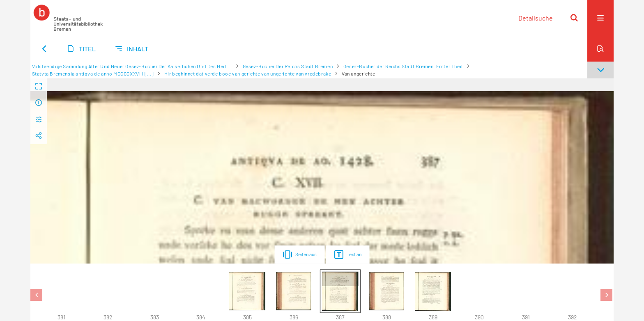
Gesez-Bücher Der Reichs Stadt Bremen (288, 66)
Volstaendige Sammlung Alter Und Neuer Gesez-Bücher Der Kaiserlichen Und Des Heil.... (132, 66)
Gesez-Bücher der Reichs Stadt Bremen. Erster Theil (403, 66)
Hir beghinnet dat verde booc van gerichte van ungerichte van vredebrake (248, 73)
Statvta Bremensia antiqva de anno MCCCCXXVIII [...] (93, 73)
